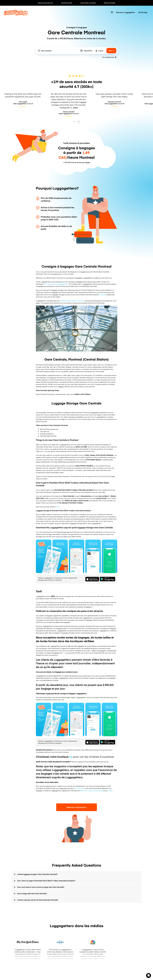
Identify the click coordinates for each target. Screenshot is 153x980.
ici (71, 757)
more (75, 108)
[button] (149, 976)
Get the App (143, 12)
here (58, 507)
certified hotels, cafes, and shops (72, 301)
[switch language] (112, 12)
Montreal (102, 294)
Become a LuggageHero (126, 12)
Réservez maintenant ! (77, 807)
